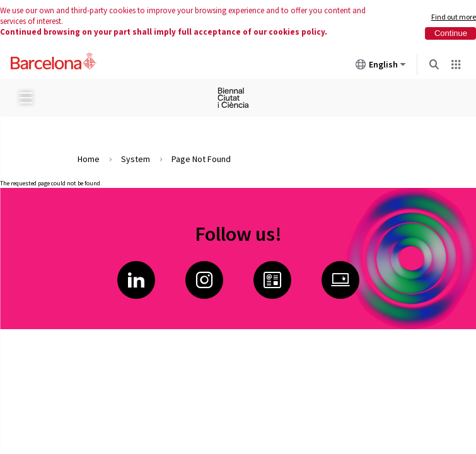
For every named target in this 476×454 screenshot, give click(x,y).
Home (89, 159)
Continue (451, 33)
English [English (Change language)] (381, 67)
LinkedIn (136, 280)
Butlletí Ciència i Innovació (272, 280)
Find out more (454, 17)
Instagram (204, 280)
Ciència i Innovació (340, 280)
